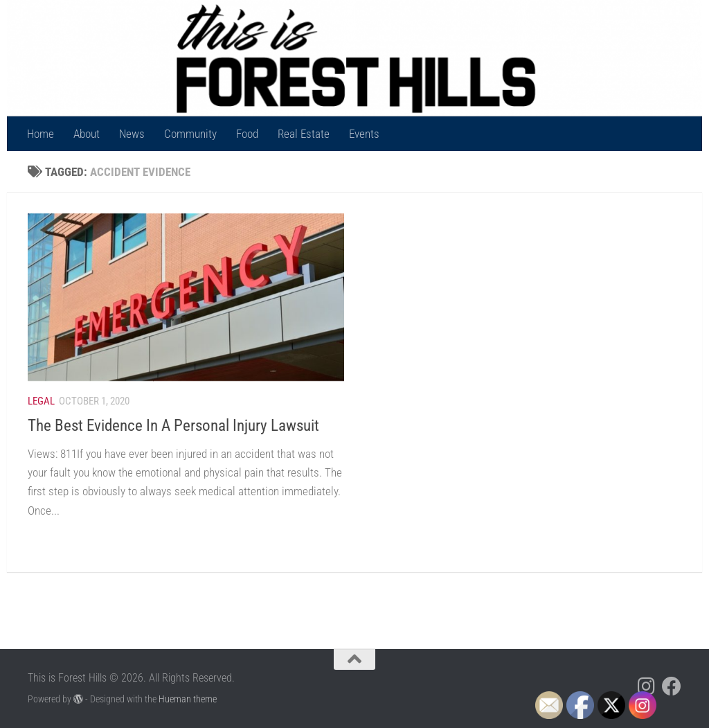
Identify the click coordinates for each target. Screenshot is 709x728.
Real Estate (304, 134)
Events (364, 134)
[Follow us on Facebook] (672, 686)
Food (247, 134)
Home (41, 134)
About (87, 134)
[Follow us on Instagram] (647, 686)
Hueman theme (188, 699)
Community (190, 134)
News (132, 134)
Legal (41, 401)
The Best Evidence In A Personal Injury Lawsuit (173, 425)
